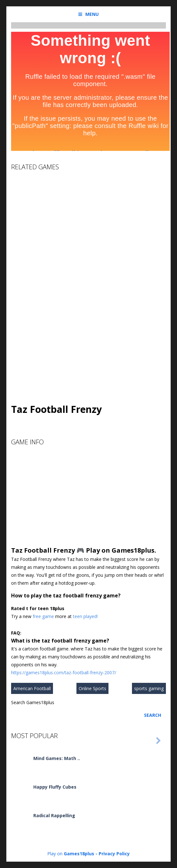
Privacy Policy (114, 854)
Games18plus (79, 854)
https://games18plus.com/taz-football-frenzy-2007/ (64, 673)
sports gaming (149, 688)
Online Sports (92, 688)
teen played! (85, 616)
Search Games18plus (33, 702)
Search (153, 715)
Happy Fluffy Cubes (55, 787)
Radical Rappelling (54, 815)
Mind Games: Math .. (57, 758)
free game (43, 616)
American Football (32, 688)
